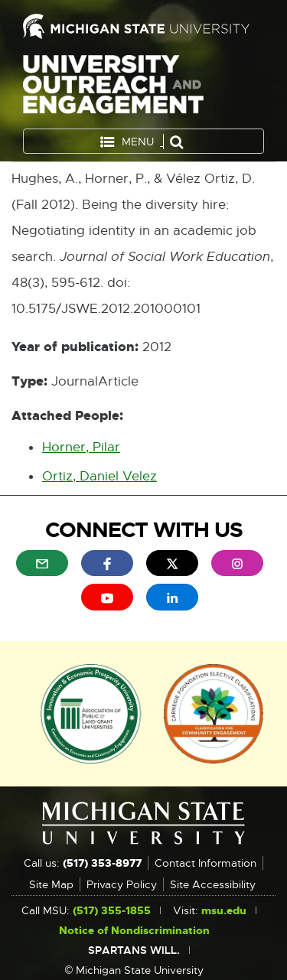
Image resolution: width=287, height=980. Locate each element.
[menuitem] (42, 563)
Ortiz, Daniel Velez (99, 476)
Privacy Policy (122, 884)
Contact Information (205, 863)
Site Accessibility (213, 884)
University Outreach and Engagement (113, 88)
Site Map (51, 884)
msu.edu (224, 910)
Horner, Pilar (81, 447)
